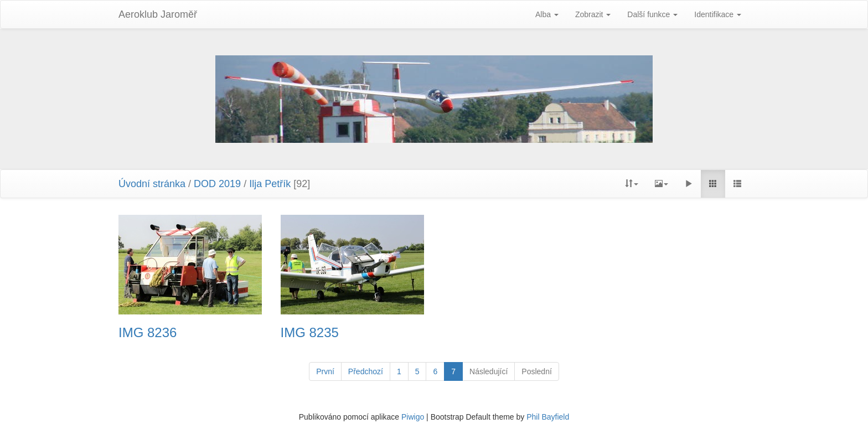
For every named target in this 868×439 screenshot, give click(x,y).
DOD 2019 (219, 184)
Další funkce (652, 14)
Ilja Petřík (270, 184)
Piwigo (413, 417)
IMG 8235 (310, 333)
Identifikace (718, 14)
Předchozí (366, 371)
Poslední (536, 371)
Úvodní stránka (152, 184)
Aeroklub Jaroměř (158, 14)
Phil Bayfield (548, 417)
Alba (547, 14)
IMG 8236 (148, 333)
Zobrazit (593, 14)
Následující (489, 371)
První (325, 371)
